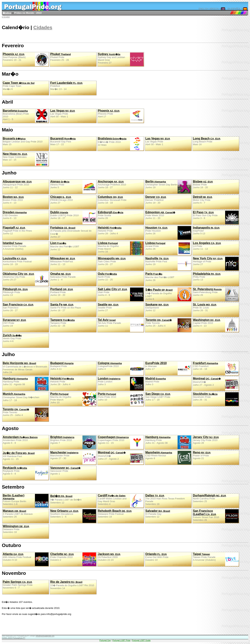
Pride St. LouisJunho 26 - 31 (205, 307)
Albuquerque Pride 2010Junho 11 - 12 (17, 184)
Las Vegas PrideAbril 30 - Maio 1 (63, 113)
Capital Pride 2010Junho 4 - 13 (216, 325)
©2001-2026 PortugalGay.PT (13, 638)
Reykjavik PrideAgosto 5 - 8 (26, 473)
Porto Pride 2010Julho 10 (121, 399)
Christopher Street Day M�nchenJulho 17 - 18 (21, 397)
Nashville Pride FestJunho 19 (168, 264)
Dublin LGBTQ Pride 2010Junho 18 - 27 (73, 217)
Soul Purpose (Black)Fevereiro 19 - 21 (26, 59)
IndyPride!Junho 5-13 (206, 230)
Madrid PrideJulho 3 (156, 381)
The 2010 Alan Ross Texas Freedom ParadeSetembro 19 (165, 500)
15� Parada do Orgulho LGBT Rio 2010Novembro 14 (72, 585)
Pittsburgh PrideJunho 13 (15, 292)
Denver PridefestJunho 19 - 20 (156, 200)
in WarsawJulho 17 (168, 368)
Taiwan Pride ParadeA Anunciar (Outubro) (216, 559)
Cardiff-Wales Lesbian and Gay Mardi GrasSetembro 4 (121, 501)
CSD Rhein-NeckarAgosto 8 (168, 458)
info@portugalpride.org (45, 636)
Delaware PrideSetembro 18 (16, 529)
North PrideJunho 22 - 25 (107, 277)
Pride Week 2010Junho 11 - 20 (160, 215)
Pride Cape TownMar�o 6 (19, 86)
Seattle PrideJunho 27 (108, 307)
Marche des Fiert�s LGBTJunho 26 (160, 277)
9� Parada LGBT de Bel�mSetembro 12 (66, 499)
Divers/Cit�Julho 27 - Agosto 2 (216, 384)
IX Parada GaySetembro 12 (158, 514)
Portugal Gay (105, 640)
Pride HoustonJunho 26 (168, 233)
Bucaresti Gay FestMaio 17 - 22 (63, 141)
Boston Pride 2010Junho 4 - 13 (13, 200)
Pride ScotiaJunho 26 (111, 215)
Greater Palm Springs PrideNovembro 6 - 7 (18, 585)
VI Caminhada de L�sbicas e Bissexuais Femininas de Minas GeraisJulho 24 (25, 368)
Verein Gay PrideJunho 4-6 (12, 338)
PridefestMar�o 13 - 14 (66, 86)
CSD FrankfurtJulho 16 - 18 (216, 368)
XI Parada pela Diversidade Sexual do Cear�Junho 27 (71, 232)
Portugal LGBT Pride (121, 640)
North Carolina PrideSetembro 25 (209, 498)
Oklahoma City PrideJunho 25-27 (26, 279)
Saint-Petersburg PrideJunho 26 (216, 294)
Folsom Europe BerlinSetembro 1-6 (26, 501)
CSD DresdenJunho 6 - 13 (15, 215)
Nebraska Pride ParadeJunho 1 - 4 (63, 277)
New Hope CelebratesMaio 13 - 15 (26, 159)
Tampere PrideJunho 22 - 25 (62, 323)
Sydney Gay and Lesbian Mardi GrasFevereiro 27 (121, 59)
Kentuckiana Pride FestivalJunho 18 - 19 (17, 261)
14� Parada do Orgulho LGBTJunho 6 (168, 294)
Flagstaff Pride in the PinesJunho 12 (17, 230)
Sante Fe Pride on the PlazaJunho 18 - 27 (66, 307)
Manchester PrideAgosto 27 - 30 (73, 458)
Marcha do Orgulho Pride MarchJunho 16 (121, 248)
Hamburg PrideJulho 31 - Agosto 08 (26, 384)
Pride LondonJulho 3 (121, 384)
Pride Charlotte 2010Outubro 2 (73, 559)
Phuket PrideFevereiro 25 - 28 (61, 57)
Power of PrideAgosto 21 (202, 455)
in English (6, 17)
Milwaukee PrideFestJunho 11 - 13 (63, 261)
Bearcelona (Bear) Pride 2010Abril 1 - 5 (26, 116)
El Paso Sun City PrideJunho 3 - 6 (216, 217)
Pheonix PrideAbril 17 (121, 116)
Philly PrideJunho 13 (207, 277)
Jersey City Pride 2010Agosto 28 (206, 440)
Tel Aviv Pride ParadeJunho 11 (121, 325)
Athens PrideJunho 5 (73, 187)
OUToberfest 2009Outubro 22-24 (109, 557)
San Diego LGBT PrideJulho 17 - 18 (158, 397)
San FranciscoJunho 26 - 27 (18, 307)
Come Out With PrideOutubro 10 (157, 557)
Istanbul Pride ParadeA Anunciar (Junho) (14, 246)
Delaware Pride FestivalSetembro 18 (115, 514)
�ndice (7, 13)
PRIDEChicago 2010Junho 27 (62, 200)
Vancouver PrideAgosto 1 (65, 471)
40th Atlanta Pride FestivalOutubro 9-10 (26, 559)
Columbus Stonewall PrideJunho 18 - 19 (112, 200)
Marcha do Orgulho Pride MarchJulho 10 (73, 399)
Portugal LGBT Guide (141, 640)
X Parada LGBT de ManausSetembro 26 (18, 514)
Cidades (43, 27)
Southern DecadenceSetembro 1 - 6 (73, 516)
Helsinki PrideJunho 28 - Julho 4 (110, 230)
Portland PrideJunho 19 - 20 (62, 292)
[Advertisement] (68, 627)
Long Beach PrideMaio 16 (207, 141)
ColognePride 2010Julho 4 (121, 368)
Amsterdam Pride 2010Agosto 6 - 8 (20, 440)
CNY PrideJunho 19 (14, 323)
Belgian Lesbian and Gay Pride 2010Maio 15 (23, 141)
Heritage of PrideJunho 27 (216, 264)
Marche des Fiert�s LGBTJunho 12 (65, 246)
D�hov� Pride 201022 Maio (121, 144)
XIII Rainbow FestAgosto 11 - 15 (19, 456)
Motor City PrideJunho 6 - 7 (203, 200)
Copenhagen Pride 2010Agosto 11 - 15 (121, 442)
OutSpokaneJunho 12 (157, 307)
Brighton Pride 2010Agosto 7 (73, 442)
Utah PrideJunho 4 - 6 (121, 294)
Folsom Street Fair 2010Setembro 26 (216, 516)
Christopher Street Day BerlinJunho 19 (168, 187)
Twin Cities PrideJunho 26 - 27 (112, 261)
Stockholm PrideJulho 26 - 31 (216, 399)
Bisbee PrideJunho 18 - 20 (203, 184)
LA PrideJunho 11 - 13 (207, 246)
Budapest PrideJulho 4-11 (62, 366)
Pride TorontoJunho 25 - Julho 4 (168, 325)
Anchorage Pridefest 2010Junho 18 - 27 (112, 184)
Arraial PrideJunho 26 (168, 248)
